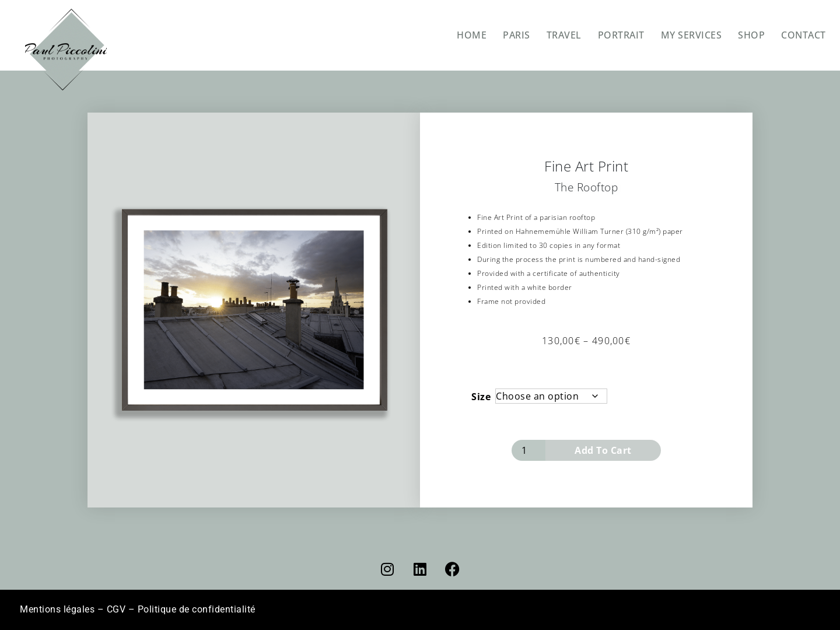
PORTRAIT (621, 35)
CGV (116, 609)
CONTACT (804, 35)
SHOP (751, 35)
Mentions (57, 609)
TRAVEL (564, 35)
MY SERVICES (692, 35)
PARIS (517, 35)
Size (481, 397)
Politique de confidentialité (197, 609)
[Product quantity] (528, 450)
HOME (472, 35)
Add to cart (603, 450)
